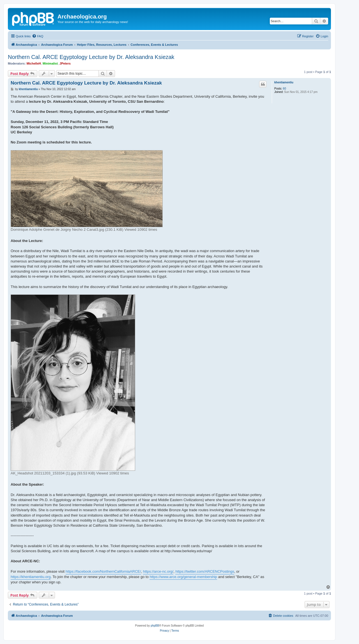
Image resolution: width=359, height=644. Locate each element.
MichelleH (34, 63)
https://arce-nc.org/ (158, 571)
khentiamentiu (284, 82)
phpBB (155, 626)
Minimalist (50, 63)
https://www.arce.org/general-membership (183, 577)
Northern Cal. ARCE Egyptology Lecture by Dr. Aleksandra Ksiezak (91, 57)
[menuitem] (38, 36)
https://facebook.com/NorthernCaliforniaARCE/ (103, 571)
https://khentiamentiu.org (31, 577)
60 (285, 89)
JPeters (65, 63)
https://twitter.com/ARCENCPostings (205, 571)
